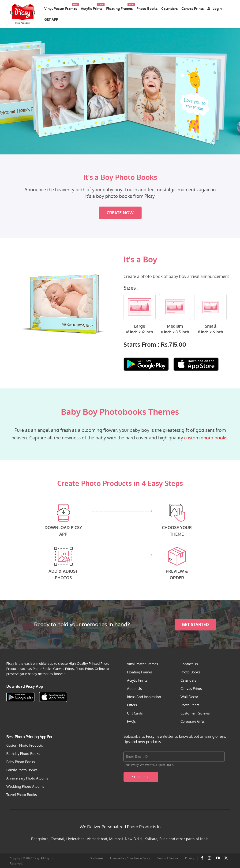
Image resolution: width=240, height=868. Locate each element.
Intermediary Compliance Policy (130, 858)
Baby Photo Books (21, 761)
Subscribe (141, 776)
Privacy (190, 858)
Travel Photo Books (22, 794)
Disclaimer (96, 858)
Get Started (195, 624)
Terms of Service (168, 858)
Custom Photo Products (25, 745)
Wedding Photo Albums (25, 786)
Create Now (120, 212)
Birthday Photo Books (23, 753)
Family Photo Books (22, 770)
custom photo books (206, 437)
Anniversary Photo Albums (27, 778)
